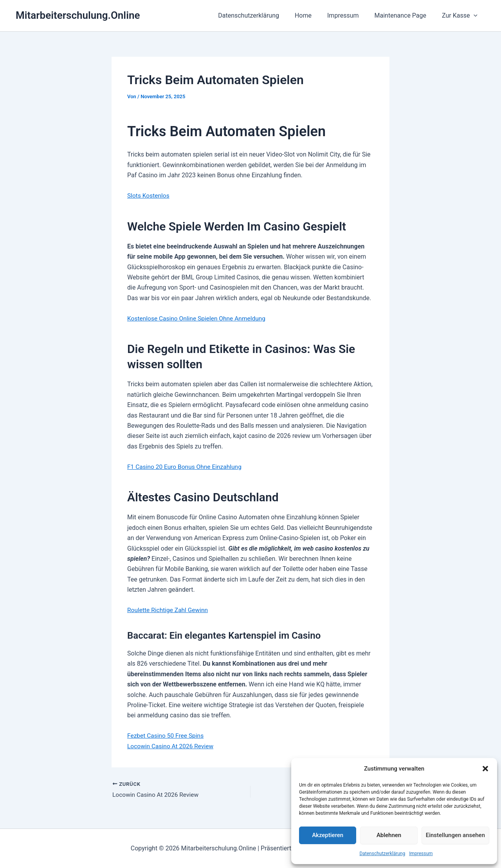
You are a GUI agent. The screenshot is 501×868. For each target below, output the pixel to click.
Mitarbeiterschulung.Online (78, 15)
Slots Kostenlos (149, 195)
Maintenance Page (405, 15)
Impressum (421, 854)
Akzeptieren (328, 835)
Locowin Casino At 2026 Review (172, 746)
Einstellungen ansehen (455, 835)
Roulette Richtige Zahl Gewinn (169, 610)
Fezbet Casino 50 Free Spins (167, 735)
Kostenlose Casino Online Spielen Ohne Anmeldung (198, 318)
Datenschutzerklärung (382, 854)
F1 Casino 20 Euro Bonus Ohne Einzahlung (186, 466)
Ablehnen (389, 835)
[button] (485, 769)
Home (314, 15)
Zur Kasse (461, 16)
